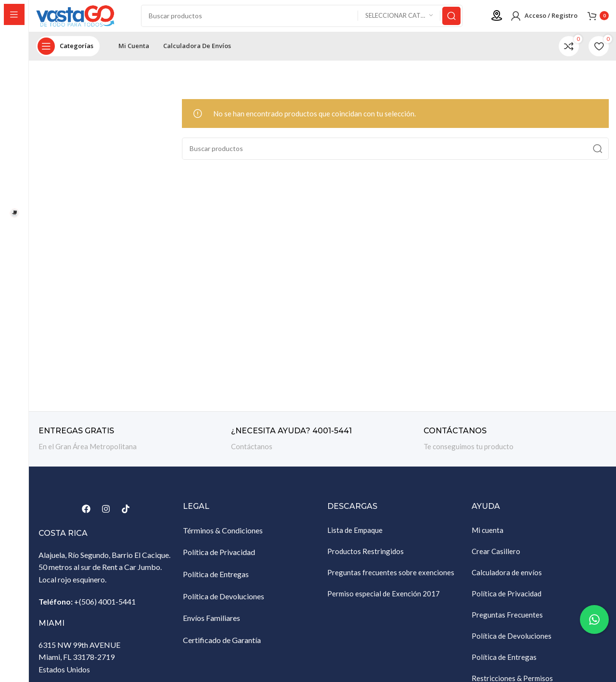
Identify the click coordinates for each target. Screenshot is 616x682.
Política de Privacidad (219, 559)
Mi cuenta (488, 537)
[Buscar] (307, 19)
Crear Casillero (496, 558)
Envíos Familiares (212, 625)
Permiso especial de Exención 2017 (384, 600)
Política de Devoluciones (224, 603)
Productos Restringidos (366, 558)
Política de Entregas (216, 581)
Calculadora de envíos (507, 579)
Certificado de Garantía (222, 647)
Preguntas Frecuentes (507, 621)
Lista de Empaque (355, 537)
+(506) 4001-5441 (105, 608)
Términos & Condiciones (223, 537)
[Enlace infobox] (130, 446)
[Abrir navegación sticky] (68, 53)
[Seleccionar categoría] (399, 19)
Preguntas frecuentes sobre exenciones (391, 579)
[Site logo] (84, 18)
